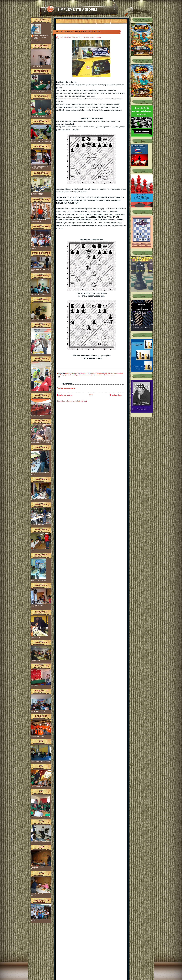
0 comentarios (110, 375)
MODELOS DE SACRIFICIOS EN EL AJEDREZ (79, 32)
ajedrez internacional (71, 373)
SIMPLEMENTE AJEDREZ (77, 9)
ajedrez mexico (82, 373)
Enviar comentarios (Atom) (77, 401)
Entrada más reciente (65, 395)
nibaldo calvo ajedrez (89, 375)
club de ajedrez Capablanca (95, 373)
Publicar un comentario (66, 388)
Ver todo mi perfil (36, 41)
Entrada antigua (116, 395)
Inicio (91, 394)
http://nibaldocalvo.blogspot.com (73, 375)
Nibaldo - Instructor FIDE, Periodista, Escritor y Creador (41, 37)
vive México (99, 375)
